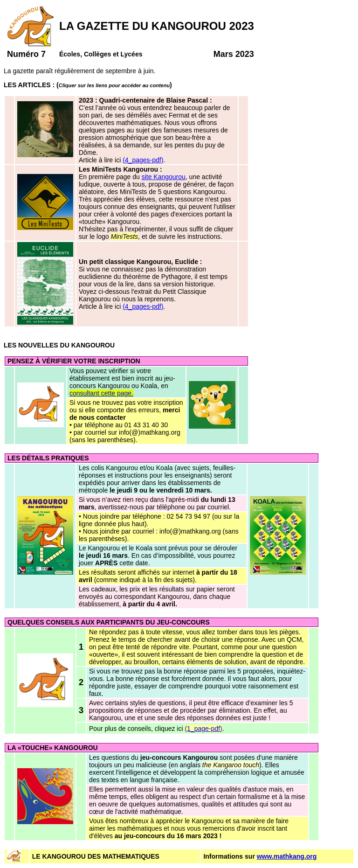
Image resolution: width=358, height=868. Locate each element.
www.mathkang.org (287, 856)
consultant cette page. (101, 393)
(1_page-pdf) (203, 729)
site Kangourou (164, 177)
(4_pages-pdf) (143, 160)
